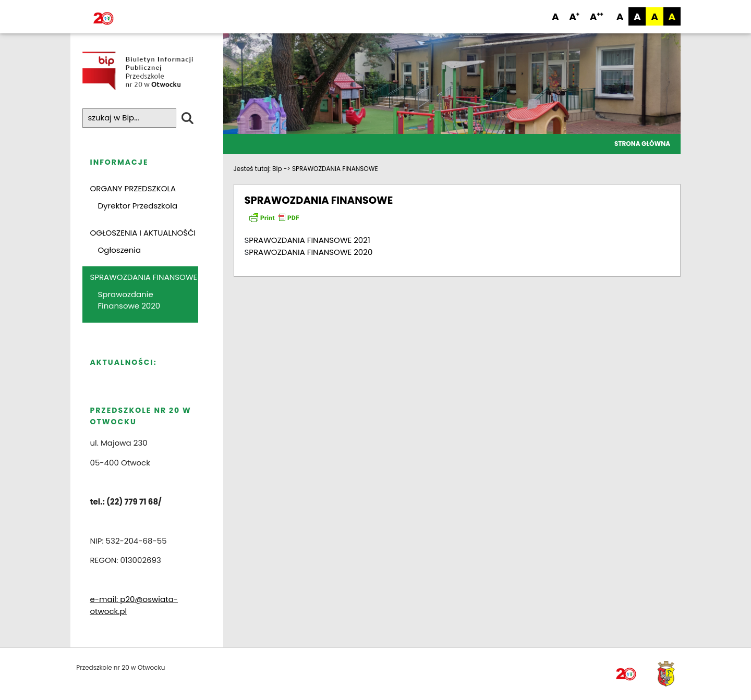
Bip (277, 169)
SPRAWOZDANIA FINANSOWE (144, 278)
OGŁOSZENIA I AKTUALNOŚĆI (143, 233)
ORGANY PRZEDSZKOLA (133, 189)
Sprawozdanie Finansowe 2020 (129, 300)
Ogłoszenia (120, 250)
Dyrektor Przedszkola (138, 206)
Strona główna (642, 144)
